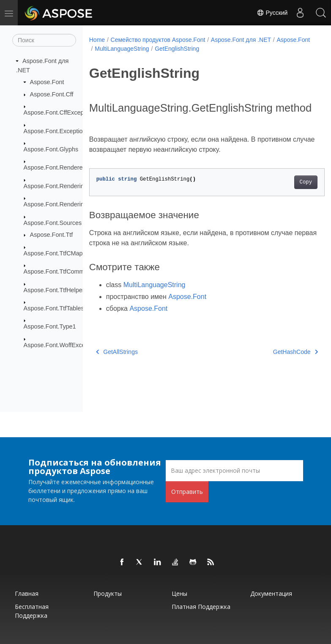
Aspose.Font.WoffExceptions (63, 345)
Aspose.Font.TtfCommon (57, 271)
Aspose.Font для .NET (241, 40)
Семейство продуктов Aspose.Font (158, 40)
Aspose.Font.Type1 (50, 326)
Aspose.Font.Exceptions (56, 131)
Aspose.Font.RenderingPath (62, 204)
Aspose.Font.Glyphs (51, 149)
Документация (271, 593)
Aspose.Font (47, 82)
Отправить (187, 492)
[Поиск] (44, 40)
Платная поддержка (201, 607)
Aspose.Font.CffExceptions (60, 112)
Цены (179, 593)
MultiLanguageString (161, 49)
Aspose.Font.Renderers (56, 167)
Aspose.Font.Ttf (52, 235)
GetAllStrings (117, 352)
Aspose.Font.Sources (53, 222)
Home (97, 40)
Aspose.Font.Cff (52, 94)
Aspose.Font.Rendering (56, 186)
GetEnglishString (216, 49)
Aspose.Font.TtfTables (54, 308)
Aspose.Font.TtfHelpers (56, 290)
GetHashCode (279, 352)
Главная (27, 593)
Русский (271, 13)
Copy (289, 182)
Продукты (108, 593)
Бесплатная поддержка (32, 611)
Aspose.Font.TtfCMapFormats (64, 253)
